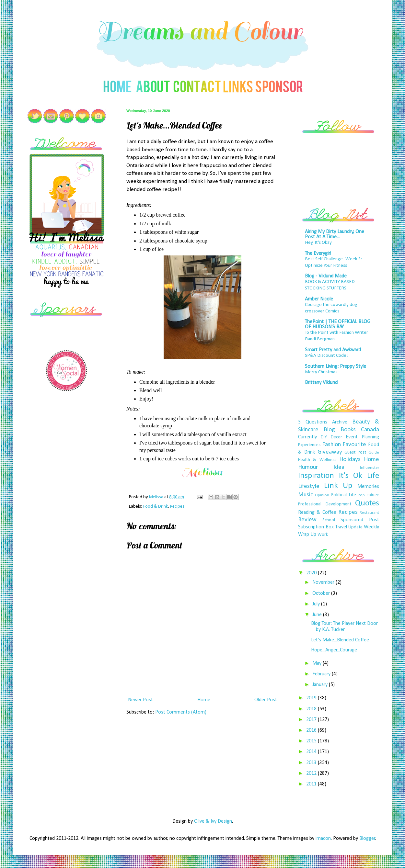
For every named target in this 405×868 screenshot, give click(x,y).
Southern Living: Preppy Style (336, 366)
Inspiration (316, 476)
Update (355, 527)
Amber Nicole (319, 299)
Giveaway (330, 452)
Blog (329, 430)
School (329, 520)
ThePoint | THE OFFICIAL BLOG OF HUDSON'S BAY (338, 324)
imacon (323, 839)
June (318, 615)
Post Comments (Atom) (181, 712)
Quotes (367, 503)
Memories (368, 487)
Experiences (309, 445)
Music (306, 495)
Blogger (367, 839)
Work (323, 535)
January (321, 685)
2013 (312, 763)
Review (307, 520)
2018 (312, 709)
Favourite (354, 445)
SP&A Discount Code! (326, 356)
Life (373, 476)
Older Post (266, 700)
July (317, 604)
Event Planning (362, 437)
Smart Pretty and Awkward (333, 350)
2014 (312, 752)
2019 (312, 698)
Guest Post (355, 452)
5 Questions (313, 422)
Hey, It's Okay (318, 243)
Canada (370, 430)
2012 (312, 773)
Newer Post (140, 700)
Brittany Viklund (321, 383)
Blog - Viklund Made (326, 276)
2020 (312, 573)
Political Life (343, 495)
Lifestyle (309, 486)
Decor (336, 437)
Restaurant (369, 513)
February (322, 674)
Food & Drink (156, 507)
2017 (312, 720)
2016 (312, 730)
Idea (339, 467)
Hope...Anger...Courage (334, 650)
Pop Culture (368, 495)
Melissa (157, 497)
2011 (312, 784)
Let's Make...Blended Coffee (340, 640)
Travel (341, 527)
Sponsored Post (360, 520)
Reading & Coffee (317, 513)
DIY (324, 437)
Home (204, 700)
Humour (308, 467)
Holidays (350, 460)
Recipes (177, 507)
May (318, 663)
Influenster (370, 468)
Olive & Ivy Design (213, 821)
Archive (340, 422)
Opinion (322, 495)
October (322, 593)
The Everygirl (318, 254)
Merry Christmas (321, 372)
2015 (312, 741)
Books (348, 430)
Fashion (331, 445)
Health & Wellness (317, 460)
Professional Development (325, 504)
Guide (374, 452)
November (324, 582)
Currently (307, 437)
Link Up (338, 486)
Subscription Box (316, 527)
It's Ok (351, 476)
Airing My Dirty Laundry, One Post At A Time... (335, 234)
